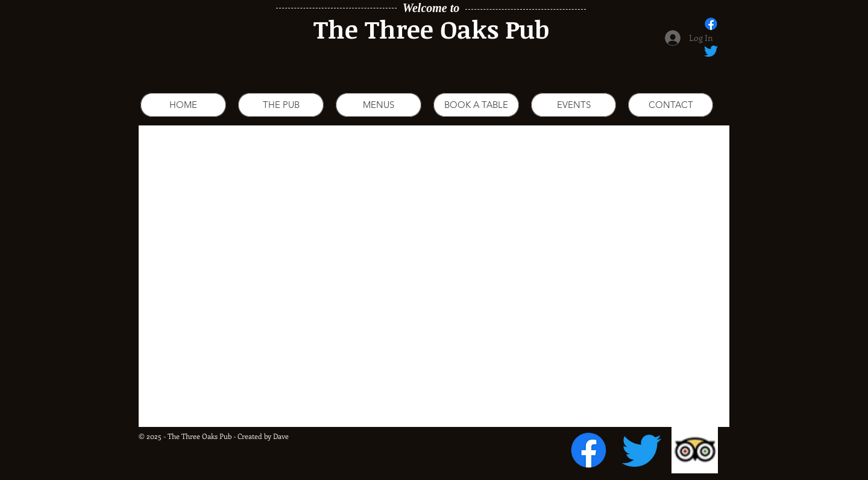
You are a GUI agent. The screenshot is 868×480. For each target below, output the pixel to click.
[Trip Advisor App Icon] (695, 450)
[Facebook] (589, 450)
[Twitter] (642, 450)
